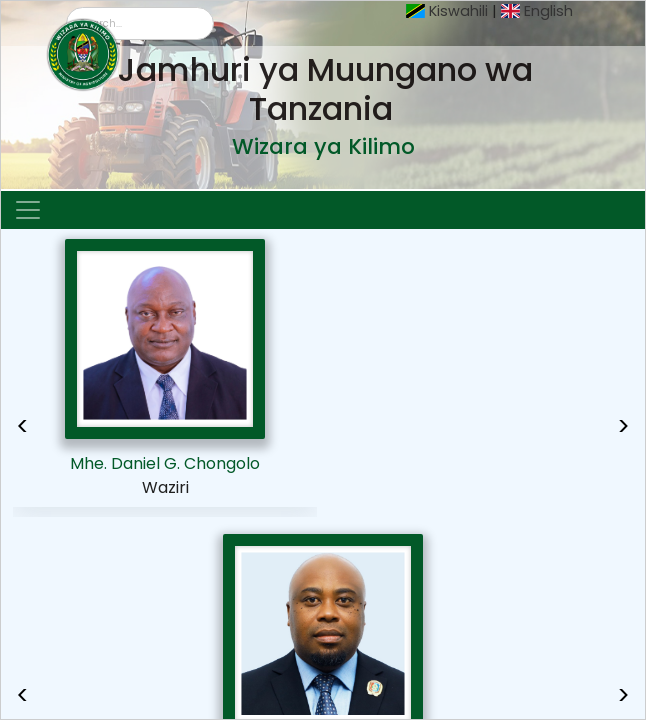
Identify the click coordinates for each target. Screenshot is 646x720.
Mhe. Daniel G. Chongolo (165, 463)
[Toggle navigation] (28, 210)
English (548, 11)
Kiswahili (458, 11)
